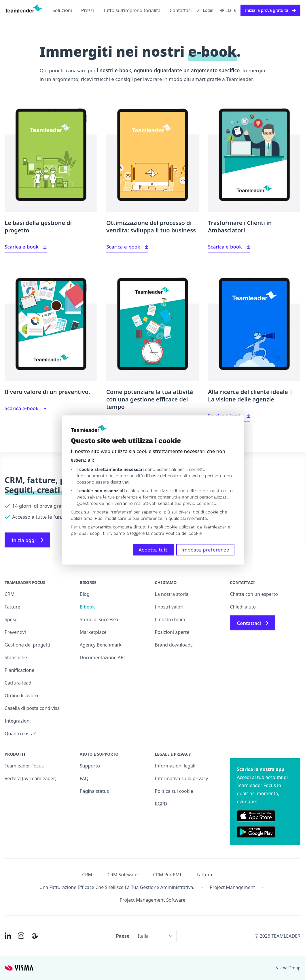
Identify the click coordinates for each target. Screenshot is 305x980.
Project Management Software (152, 900)
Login (205, 10)
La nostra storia (172, 594)
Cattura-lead (18, 683)
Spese (11, 619)
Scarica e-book (26, 247)
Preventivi (15, 632)
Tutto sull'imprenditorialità (132, 10)
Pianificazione (19, 670)
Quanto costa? (20, 733)
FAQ (84, 778)
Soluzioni (62, 10)
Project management (232, 887)
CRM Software (123, 875)
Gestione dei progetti (28, 645)
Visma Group (288, 968)
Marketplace (93, 632)
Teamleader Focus (24, 766)
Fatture (12, 607)
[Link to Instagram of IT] (21, 936)
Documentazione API (102, 657)
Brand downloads (174, 645)
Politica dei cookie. (184, 533)
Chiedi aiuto (243, 607)
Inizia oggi (27, 540)
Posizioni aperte (172, 632)
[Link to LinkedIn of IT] (8, 936)
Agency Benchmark (101, 645)
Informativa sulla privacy (182, 778)
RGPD (161, 804)
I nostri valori (169, 607)
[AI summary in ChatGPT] (35, 936)
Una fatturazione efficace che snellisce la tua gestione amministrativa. (117, 887)
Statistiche (16, 657)
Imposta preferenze (205, 550)
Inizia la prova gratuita (270, 10)
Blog (85, 594)
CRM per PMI (167, 875)
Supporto (90, 766)
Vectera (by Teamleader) (31, 778)
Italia (228, 10)
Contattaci (181, 10)
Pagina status (94, 791)
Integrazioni (18, 721)
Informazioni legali (175, 766)
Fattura (204, 875)
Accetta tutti (154, 550)
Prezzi (88, 10)
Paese (123, 936)
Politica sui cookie (174, 791)
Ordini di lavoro (21, 695)
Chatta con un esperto (254, 594)
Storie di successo (99, 619)
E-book (87, 607)
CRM (10, 594)
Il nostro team (170, 619)
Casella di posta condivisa (32, 708)
